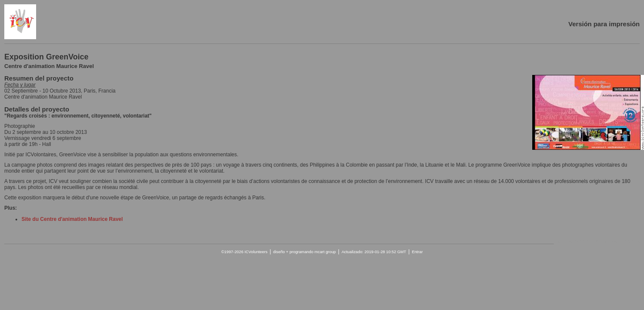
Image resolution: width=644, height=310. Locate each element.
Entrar (417, 252)
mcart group (325, 252)
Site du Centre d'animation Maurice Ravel (72, 219)
